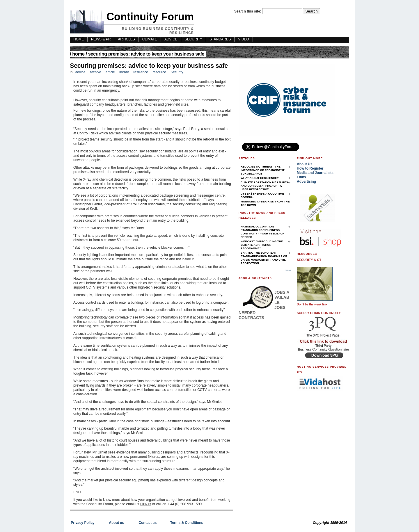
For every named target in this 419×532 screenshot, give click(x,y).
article (110, 72)
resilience (141, 72)
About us (116, 523)
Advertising (306, 182)
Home (78, 54)
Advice (171, 39)
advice (80, 72)
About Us (305, 164)
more (288, 270)
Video (243, 39)
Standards (220, 39)
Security (194, 39)
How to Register (310, 168)
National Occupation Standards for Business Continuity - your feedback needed (263, 232)
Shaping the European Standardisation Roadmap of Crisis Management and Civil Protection (264, 258)
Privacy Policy (82, 523)
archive (96, 72)
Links (301, 177)
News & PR (101, 39)
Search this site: (248, 11)
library (124, 72)
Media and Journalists (315, 173)
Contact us (148, 523)
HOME (79, 39)
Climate (150, 39)
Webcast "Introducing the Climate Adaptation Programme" (262, 245)
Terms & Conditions (187, 523)
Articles (126, 39)
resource (159, 72)
